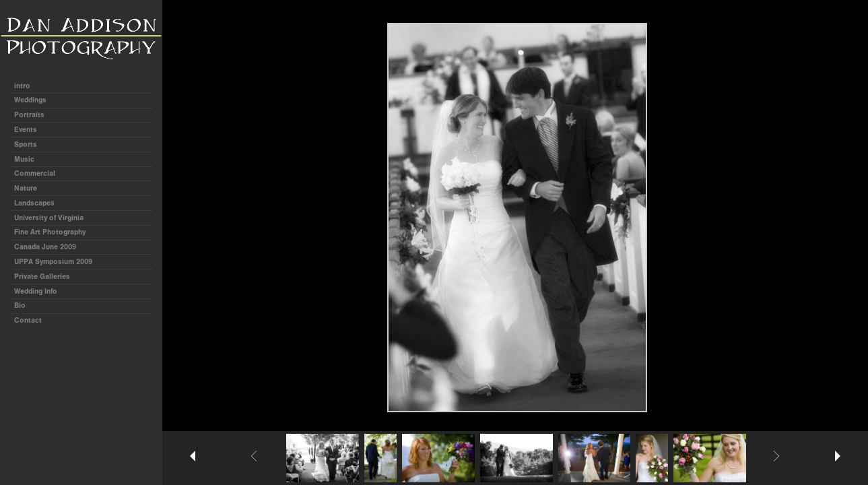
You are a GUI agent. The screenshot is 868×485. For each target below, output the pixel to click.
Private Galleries (42, 277)
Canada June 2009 (45, 247)
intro (22, 86)
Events (26, 130)
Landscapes (34, 203)
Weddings (30, 100)
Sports (26, 144)
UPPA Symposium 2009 (53, 262)
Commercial (35, 173)
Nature (26, 188)
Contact (28, 320)
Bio (20, 305)
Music (24, 159)
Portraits (29, 115)
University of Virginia (49, 218)
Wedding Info (36, 291)
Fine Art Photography (50, 232)
